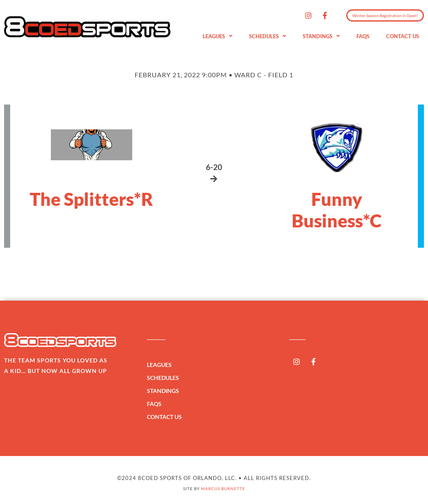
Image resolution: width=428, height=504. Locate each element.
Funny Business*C (337, 210)
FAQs (363, 36)
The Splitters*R (91, 199)
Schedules (267, 36)
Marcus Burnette (223, 489)
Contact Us (403, 36)
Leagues (217, 36)
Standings (321, 36)
